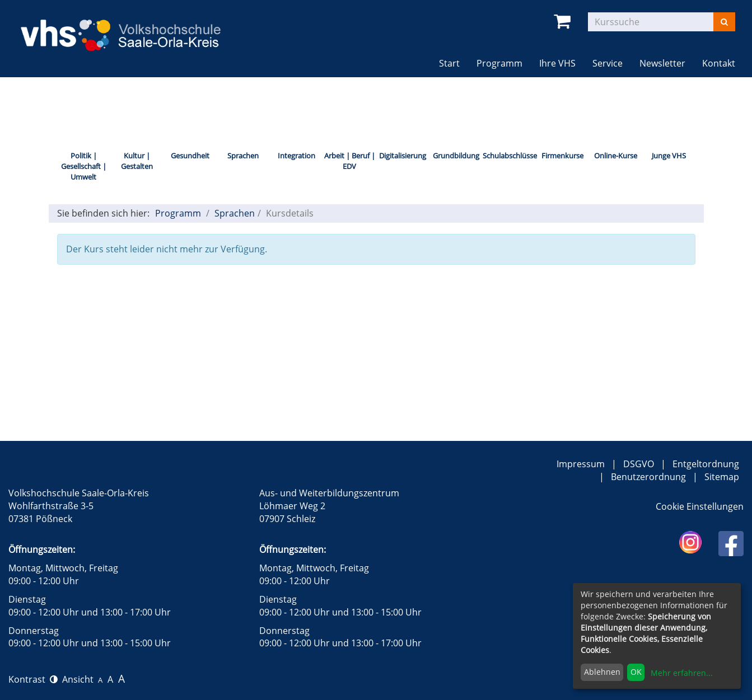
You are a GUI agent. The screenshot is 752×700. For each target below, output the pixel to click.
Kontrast (33, 679)
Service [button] (608, 63)
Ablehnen (602, 672)
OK (636, 672)
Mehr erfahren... (682, 673)
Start (449, 63)
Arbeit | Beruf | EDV (350, 161)
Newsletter (662, 63)
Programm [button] (504, 63)
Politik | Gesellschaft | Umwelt (84, 166)
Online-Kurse (616, 156)
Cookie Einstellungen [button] (700, 506)
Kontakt (719, 63)
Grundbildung (456, 156)
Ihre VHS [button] (557, 63)
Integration (296, 156)
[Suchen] (724, 22)
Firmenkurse (562, 156)
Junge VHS (669, 156)
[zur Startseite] (131, 28)
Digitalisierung (403, 156)
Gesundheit (190, 156)
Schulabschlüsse (509, 156)
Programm (178, 213)
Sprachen (243, 156)
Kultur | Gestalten (137, 161)
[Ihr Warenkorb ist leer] (564, 22)
